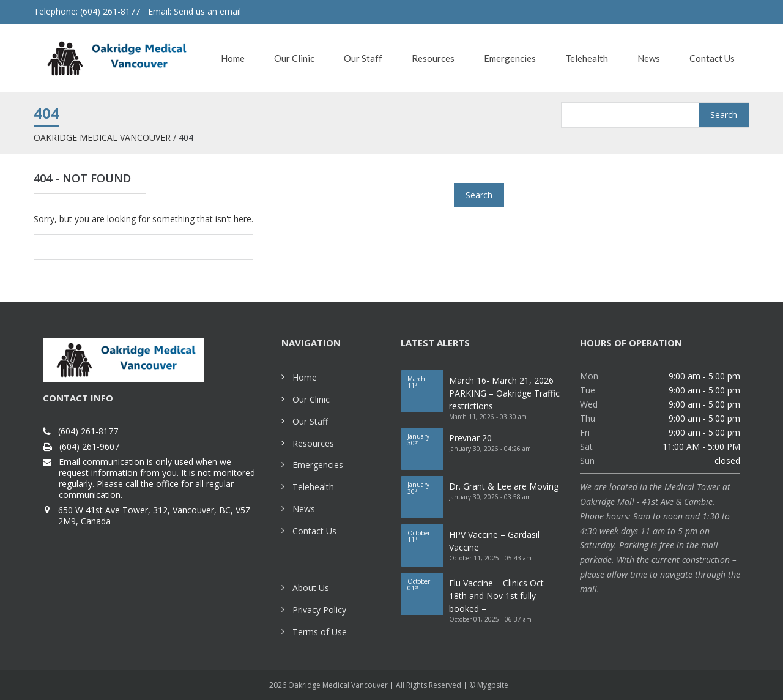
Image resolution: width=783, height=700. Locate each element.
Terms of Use (320, 632)
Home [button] (233, 58)
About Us (311, 588)
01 (425, 585)
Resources (313, 443)
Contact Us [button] (712, 58)
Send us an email (207, 11)
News (304, 509)
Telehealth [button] (587, 58)
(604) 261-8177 (88, 431)
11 (425, 382)
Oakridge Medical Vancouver (102, 137)
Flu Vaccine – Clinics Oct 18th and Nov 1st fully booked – (496, 596)
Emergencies (318, 465)
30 (425, 440)
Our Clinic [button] (294, 58)
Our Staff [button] (363, 58)
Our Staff (310, 421)
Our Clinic (311, 399)
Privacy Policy (319, 610)
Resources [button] (433, 58)
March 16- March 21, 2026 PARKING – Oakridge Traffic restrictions (504, 393)
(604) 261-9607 (89, 447)
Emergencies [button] (510, 58)
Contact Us (314, 531)
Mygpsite (493, 685)
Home (305, 377)
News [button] (649, 58)
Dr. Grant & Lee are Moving (504, 486)
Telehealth (313, 487)
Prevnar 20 (470, 438)
